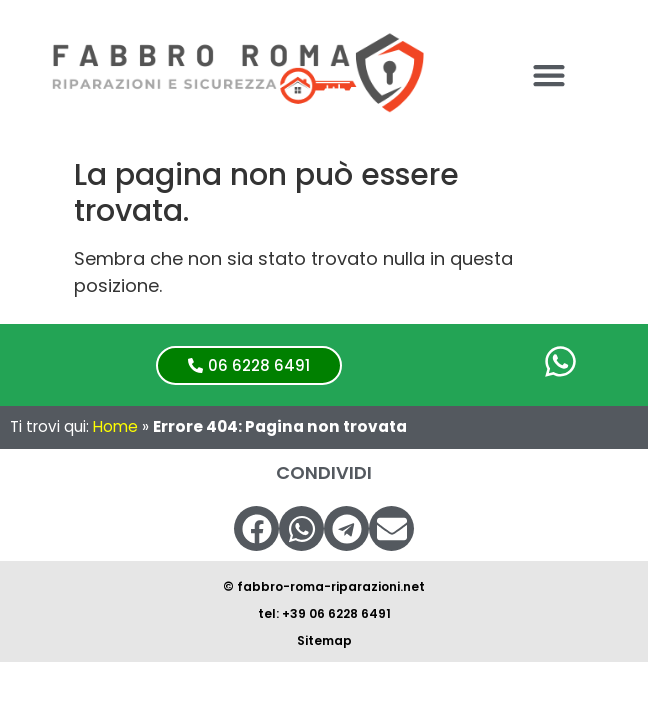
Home (115, 426)
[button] (549, 74)
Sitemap (324, 640)
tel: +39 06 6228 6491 (324, 613)
